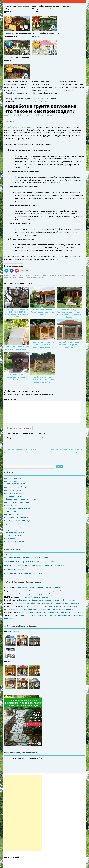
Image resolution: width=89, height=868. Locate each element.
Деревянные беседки (41, 276)
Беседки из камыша (13, 478)
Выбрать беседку (13, 276)
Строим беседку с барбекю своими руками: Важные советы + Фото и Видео (69, 313)
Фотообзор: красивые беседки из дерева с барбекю (17, 377)
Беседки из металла (13, 481)
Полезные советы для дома (16, 518)
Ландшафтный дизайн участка (17, 508)
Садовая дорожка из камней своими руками (23, 573)
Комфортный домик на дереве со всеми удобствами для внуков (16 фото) (17, 313)
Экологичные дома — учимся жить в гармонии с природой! (30, 562)
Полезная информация (14, 542)
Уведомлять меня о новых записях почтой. (25, 438)
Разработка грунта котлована (18, 127)
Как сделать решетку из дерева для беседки (37, 594)
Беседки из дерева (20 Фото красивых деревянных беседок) (43, 345)
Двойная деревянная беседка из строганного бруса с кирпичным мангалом (43, 381)
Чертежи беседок (12, 539)
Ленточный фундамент (15, 533)
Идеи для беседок (57, 276)
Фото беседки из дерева (14, 277)
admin (8, 115)
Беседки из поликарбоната (16, 487)
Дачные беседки (26, 276)
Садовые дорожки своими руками (19, 521)
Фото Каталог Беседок (14, 527)
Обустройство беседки (14, 514)
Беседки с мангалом (13, 490)
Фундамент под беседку (14, 530)
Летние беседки (11, 511)
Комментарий (10, 399)
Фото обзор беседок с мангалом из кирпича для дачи (39, 588)
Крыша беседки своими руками (17, 502)
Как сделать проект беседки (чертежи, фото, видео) (43, 312)
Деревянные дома (26, 115)
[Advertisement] (23, 813)
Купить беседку (11, 505)
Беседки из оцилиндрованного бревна (21, 499)
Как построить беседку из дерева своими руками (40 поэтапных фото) (46, 591)
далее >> (15, 90)
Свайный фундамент (14, 535)
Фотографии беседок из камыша (34, 597)
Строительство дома (13, 524)
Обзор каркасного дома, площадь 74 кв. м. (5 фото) (26, 558)
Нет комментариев (45, 115)
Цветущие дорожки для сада (16, 569)
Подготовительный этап (74, 276)
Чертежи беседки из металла (17, 484)
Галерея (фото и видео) (14, 493)
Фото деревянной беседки (34, 277)
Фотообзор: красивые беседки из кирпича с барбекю (69, 345)
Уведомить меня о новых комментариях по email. (28, 433)
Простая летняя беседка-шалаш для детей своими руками (17, 349)
